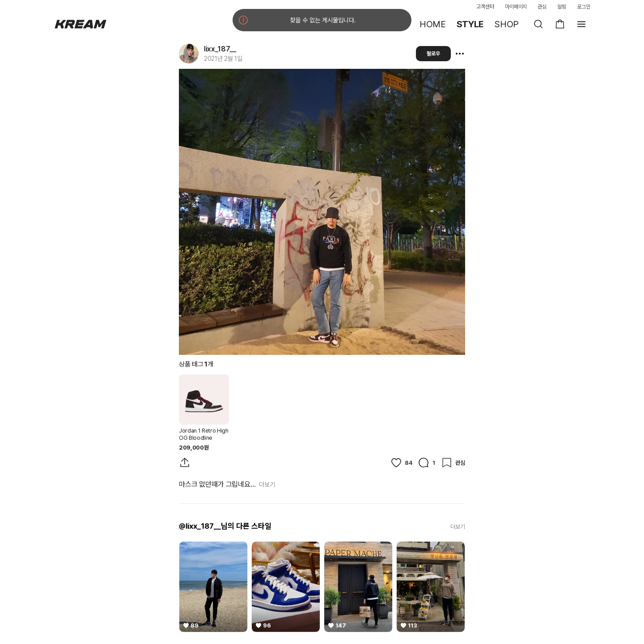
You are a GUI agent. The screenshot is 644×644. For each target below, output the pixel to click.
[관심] (453, 463)
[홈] (80, 24)
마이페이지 (516, 7)
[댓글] (427, 463)
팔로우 (433, 54)
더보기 (267, 484)
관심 (542, 7)
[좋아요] (401, 463)
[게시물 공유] (185, 463)
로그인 (584, 7)
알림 (562, 7)
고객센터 (485, 7)
